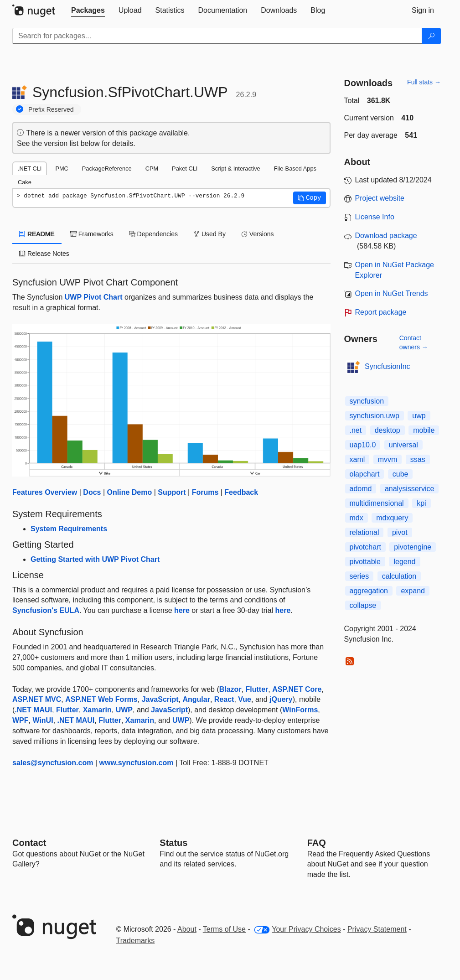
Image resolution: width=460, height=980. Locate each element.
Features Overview (45, 492)
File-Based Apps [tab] (295, 169)
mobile (424, 430)
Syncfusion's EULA (46, 610)
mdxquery (392, 518)
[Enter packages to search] (217, 36)
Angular (196, 699)
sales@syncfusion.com (53, 763)
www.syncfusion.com (137, 763)
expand (413, 591)
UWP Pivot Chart (94, 297)
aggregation (369, 591)
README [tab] (37, 234)
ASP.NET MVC (37, 699)
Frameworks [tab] (92, 234)
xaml (357, 459)
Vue (245, 699)
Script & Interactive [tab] (235, 169)
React (224, 699)
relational (364, 532)
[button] (310, 198)
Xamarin (97, 710)
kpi (421, 503)
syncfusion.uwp (375, 416)
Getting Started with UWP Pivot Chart (95, 559)
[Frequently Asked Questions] (317, 843)
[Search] (431, 36)
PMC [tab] (62, 169)
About (187, 929)
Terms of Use (224, 929)
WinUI (43, 720)
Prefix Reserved (51, 109)
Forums (205, 492)
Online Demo (130, 492)
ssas (418, 459)
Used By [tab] (209, 234)
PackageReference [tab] (107, 169)
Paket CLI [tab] (185, 169)
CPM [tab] (152, 169)
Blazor (230, 689)
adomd (361, 489)
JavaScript (160, 699)
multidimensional (377, 503)
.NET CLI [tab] (30, 169)
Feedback (241, 492)
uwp (419, 416)
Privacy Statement (377, 929)
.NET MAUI (33, 710)
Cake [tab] (25, 182)
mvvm (388, 459)
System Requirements (69, 529)
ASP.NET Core (297, 689)
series (359, 576)
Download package (386, 236)
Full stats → (424, 82)
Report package (381, 312)
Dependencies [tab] (153, 234)
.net (356, 430)
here (182, 610)
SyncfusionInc (388, 366)
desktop (388, 430)
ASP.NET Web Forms (101, 699)
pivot (400, 532)
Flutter (257, 689)
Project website (380, 198)
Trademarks (136, 941)
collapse (363, 605)
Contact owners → (414, 342)
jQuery (281, 699)
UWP (124, 710)
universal (403, 445)
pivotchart (365, 547)
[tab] (88, 10)
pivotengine (413, 547)
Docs (92, 492)
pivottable (365, 562)
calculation (399, 576)
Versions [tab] (258, 234)
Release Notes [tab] (44, 254)
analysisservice (409, 489)
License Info (375, 217)
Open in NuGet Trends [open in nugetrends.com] (392, 293)
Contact (29, 843)
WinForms (300, 710)
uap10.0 (363, 445)
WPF (21, 720)
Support (172, 492)
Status (173, 843)
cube (401, 474)
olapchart (365, 474)
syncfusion (367, 401)
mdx (357, 518)
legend (404, 562)
